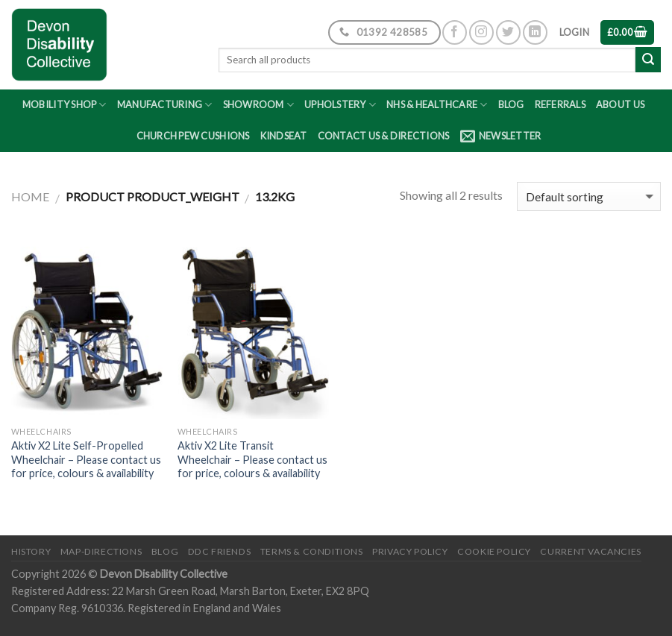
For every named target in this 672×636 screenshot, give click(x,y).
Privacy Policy (410, 551)
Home (30, 196)
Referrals (560, 104)
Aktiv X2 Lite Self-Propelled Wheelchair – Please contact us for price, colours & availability (86, 459)
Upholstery (340, 105)
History (31, 551)
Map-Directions (101, 551)
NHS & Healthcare (437, 105)
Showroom (259, 105)
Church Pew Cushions (193, 136)
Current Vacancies (590, 551)
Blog (511, 104)
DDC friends (220, 551)
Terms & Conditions (312, 551)
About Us (620, 104)
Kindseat (284, 136)
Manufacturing (165, 105)
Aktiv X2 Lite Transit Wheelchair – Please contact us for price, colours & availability (252, 459)
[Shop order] (589, 196)
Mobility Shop (65, 105)
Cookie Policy (494, 551)
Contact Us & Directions (384, 136)
